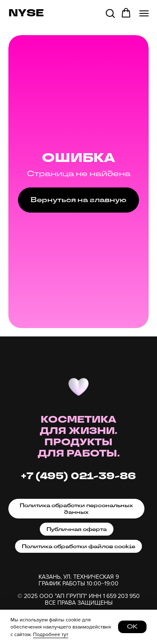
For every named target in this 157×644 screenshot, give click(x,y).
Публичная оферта (77, 529)
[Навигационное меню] (144, 13)
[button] (110, 13)
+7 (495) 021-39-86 (78, 476)
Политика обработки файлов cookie (78, 547)
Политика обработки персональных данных (76, 509)
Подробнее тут (51, 634)
